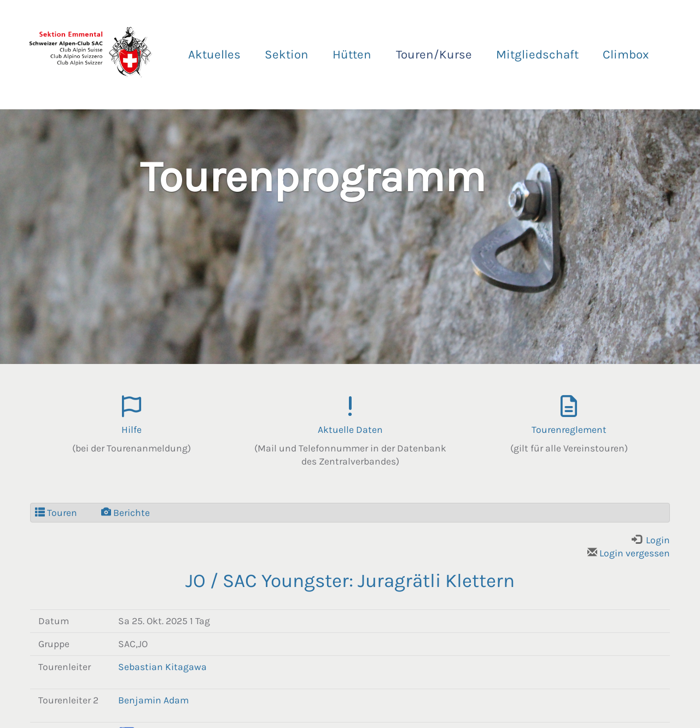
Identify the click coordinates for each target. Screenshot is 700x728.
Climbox (626, 54)
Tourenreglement (569, 430)
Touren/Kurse (434, 54)
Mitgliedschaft (537, 54)
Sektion (287, 54)
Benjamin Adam (153, 700)
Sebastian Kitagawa (162, 667)
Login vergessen (629, 553)
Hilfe (132, 430)
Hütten (352, 54)
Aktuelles (214, 54)
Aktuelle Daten (350, 430)
